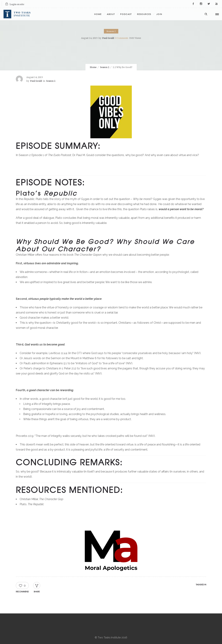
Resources (144, 14)
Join (159, 14)
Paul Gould (108, 38)
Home (98, 14)
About (111, 14)
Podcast (126, 14)
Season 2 (105, 67)
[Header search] (206, 14)
